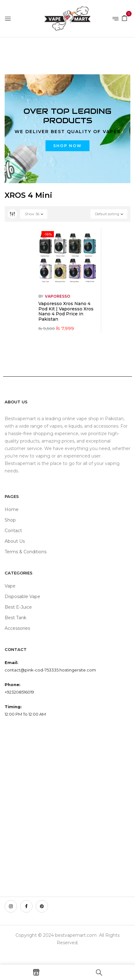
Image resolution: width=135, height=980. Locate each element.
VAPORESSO (58, 296)
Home (12, 50)
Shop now (67, 146)
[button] (124, 18)
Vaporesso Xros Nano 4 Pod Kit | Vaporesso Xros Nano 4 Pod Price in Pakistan (66, 311)
